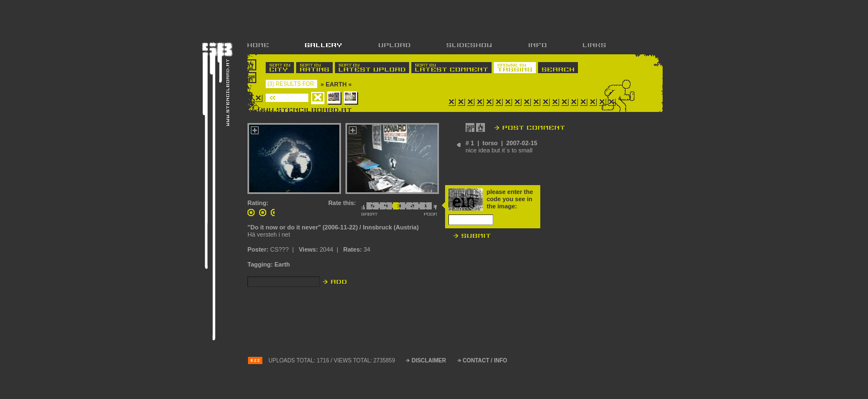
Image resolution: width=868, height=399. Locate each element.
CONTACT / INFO (485, 360)
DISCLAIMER (428, 360)
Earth (282, 264)
